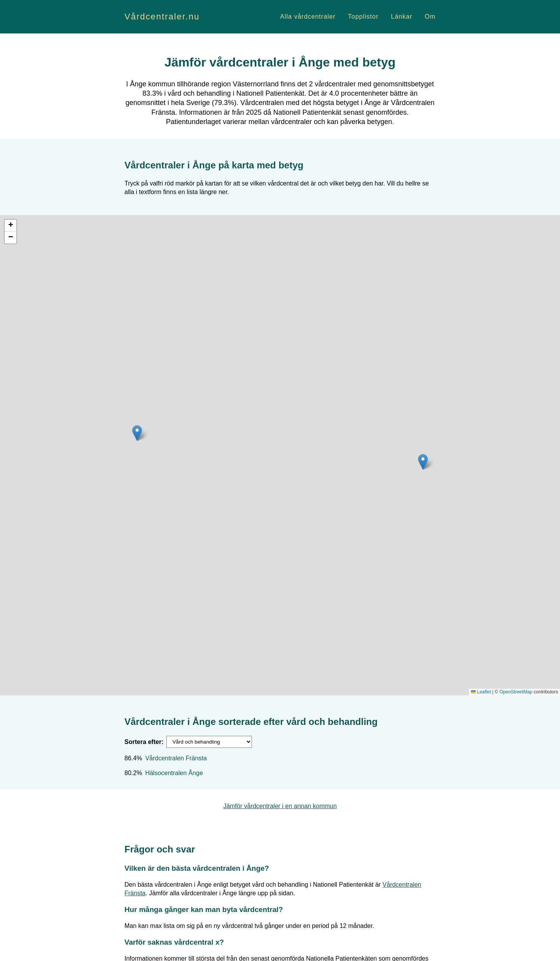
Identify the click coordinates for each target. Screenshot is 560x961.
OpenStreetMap (516, 692)
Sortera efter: (144, 742)
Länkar (402, 17)
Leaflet (481, 692)
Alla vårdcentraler (308, 17)
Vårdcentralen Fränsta (176, 758)
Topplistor (363, 17)
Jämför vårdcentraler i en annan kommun (280, 806)
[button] (423, 462)
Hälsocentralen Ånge (174, 773)
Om (430, 17)
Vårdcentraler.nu (162, 17)
